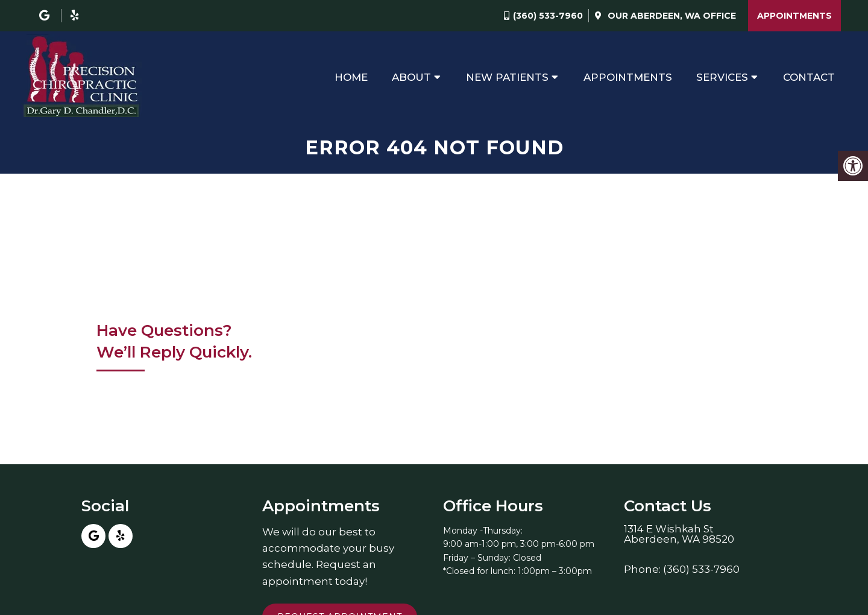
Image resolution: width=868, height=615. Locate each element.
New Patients (507, 77)
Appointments (794, 16)
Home (351, 77)
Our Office (671, 16)
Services (722, 77)
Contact (809, 77)
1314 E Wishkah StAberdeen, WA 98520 (679, 534)
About (411, 77)
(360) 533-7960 (548, 16)
